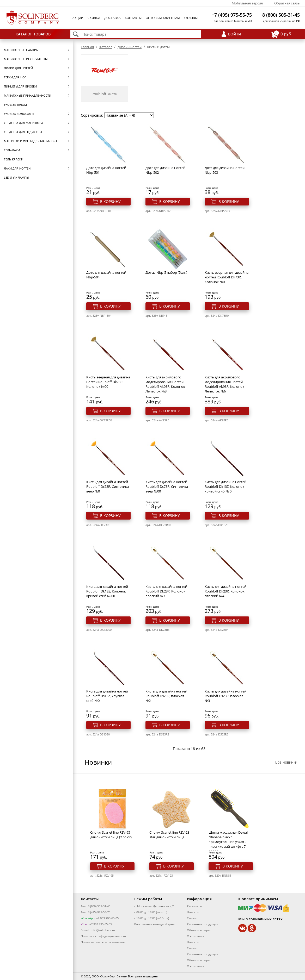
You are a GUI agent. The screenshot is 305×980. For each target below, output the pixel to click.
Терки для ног (15, 77)
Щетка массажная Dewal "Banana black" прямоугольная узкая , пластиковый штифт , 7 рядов (228, 842)
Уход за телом (15, 105)
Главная (87, 47)
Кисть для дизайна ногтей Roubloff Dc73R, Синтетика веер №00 (167, 486)
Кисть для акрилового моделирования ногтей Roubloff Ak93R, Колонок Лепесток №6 (224, 384)
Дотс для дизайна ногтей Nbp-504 (106, 275)
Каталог (106, 47)
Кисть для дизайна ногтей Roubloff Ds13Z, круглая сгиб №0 (107, 696)
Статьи (192, 918)
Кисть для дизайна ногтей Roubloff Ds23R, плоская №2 (166, 696)
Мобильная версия (247, 3)
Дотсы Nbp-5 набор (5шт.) (166, 272)
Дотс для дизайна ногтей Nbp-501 (106, 170)
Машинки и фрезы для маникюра (31, 141)
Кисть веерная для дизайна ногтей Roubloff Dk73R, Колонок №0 (227, 277)
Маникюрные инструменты (26, 59)
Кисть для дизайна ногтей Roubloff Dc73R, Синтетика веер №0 (108, 486)
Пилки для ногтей (18, 68)
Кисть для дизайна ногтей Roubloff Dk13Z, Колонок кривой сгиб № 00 (107, 591)
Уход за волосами (19, 114)
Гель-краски (14, 159)
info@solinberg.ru (103, 930)
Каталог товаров (33, 34)
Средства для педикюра (23, 132)
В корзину (110, 201)
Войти (235, 34)
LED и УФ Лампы (16, 177)
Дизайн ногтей (130, 47)
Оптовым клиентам (163, 18)
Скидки (94, 18)
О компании (196, 936)
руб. (282, 34)
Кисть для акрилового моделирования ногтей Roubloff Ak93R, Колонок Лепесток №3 (165, 384)
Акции (78, 18)
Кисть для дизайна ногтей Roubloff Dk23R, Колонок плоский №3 (166, 591)
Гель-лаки (12, 150)
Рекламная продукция (203, 924)
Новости (193, 912)
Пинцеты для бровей (20, 86)
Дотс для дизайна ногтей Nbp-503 (225, 170)
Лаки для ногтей (17, 168)
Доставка (112, 18)
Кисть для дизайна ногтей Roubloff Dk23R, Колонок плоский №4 (225, 591)
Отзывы (191, 18)
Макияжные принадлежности (28, 95)
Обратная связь (287, 3)
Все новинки (286, 762)
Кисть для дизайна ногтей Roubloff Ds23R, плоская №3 (225, 696)
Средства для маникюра (23, 123)
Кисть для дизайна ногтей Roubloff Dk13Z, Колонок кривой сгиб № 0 (225, 486)
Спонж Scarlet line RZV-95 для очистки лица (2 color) (111, 835)
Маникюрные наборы (21, 50)
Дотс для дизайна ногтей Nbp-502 (165, 170)
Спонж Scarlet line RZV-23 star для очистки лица (169, 835)
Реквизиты (194, 906)
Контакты (133, 18)
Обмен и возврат (199, 930)
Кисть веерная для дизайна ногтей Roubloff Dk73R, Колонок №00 (108, 382)
